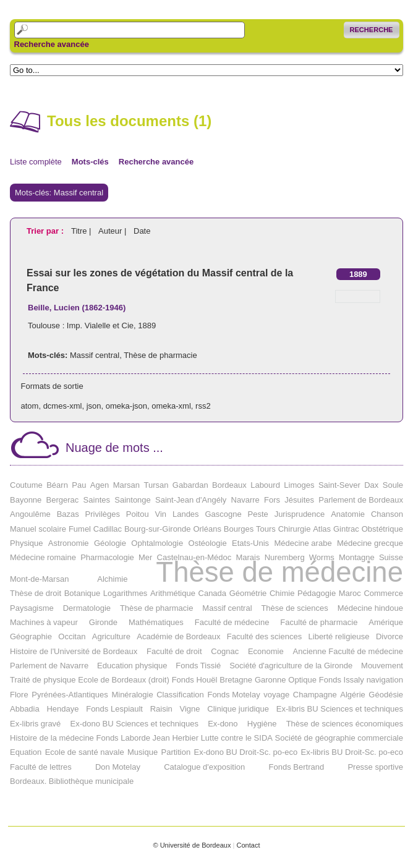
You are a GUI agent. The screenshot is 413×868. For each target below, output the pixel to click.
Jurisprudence (300, 514)
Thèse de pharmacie (160, 355)
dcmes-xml (63, 406)
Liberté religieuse (339, 636)
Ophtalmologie (157, 543)
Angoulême (30, 514)
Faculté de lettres (41, 767)
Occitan (72, 636)
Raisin (161, 709)
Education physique (132, 666)
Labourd (265, 485)
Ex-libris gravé (35, 724)
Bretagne (236, 680)
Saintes (97, 500)
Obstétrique (382, 529)
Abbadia (25, 709)
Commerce (383, 593)
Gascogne (223, 514)
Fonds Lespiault (114, 709)
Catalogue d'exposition (204, 767)
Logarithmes (126, 593)
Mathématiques (156, 622)
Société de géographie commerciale (339, 738)
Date (142, 231)
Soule (393, 485)
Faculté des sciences (264, 636)
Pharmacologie (107, 557)
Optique (302, 680)
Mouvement (382, 666)
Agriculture (111, 636)
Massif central (95, 355)
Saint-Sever (339, 485)
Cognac (225, 651)
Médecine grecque (370, 543)
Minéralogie (132, 695)
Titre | (82, 231)
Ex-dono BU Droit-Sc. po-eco (246, 752)
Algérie (352, 695)
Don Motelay (118, 767)
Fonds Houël (195, 680)
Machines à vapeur (44, 622)
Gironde (103, 622)
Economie (266, 651)
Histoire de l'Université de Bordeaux (74, 651)
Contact (248, 845)
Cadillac (108, 529)
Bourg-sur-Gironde (158, 529)
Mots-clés (90, 162)
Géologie (110, 543)
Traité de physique (43, 680)
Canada (213, 593)
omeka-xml (171, 406)
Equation (26, 752)
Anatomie (348, 514)
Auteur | (113, 231)
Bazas (68, 514)
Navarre (245, 500)
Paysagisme (32, 608)
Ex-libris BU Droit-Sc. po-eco (352, 752)
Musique (143, 752)
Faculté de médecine (232, 622)
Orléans (207, 529)
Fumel (80, 529)
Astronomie (69, 543)
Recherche (372, 30)
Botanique (83, 593)
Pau (79, 485)
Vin (161, 514)
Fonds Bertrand (297, 767)
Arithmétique (173, 593)
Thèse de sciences (294, 608)
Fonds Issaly (342, 680)
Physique (26, 543)
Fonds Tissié (198, 666)
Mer (145, 557)
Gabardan (190, 485)
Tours (266, 529)
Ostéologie (208, 543)
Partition (176, 752)
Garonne (270, 680)
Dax (371, 485)
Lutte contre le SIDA (237, 738)
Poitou (138, 514)
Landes (186, 514)
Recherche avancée (52, 45)
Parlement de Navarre (49, 666)
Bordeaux (229, 485)
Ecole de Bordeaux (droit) (123, 680)
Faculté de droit (174, 651)
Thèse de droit (36, 593)
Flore (19, 695)
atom (30, 406)
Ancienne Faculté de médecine (348, 651)
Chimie (282, 593)
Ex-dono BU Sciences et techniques (134, 724)
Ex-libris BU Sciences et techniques (340, 709)
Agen (100, 485)
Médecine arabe (303, 543)
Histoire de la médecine (52, 738)
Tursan (156, 485)
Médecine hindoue (370, 608)
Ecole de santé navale (85, 752)
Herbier (185, 738)
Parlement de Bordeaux (361, 500)
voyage (276, 695)
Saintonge (133, 500)
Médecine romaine (43, 557)
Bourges (239, 529)
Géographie (31, 636)
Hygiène (262, 724)
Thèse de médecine (279, 572)
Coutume (26, 485)
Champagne (315, 695)
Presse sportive (375, 767)
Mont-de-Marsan (39, 579)
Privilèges (103, 514)
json (94, 406)
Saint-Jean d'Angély (191, 500)
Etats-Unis (250, 543)
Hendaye (62, 709)
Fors (272, 500)
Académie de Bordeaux (178, 636)
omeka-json (126, 406)
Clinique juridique (238, 709)
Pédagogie (317, 593)
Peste (258, 514)
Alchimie (112, 579)
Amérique (386, 622)
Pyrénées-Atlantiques (70, 695)
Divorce (390, 636)
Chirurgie (295, 529)
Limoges (299, 485)
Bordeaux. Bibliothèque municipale (72, 781)
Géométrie (248, 593)
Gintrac (346, 529)
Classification (180, 695)
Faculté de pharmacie (319, 622)
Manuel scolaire (38, 529)
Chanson (387, 514)
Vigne (190, 709)
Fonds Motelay (233, 695)
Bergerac (63, 500)
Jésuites (299, 500)
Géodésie (386, 695)
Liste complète (36, 162)
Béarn (57, 485)
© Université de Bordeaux (192, 845)
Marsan (126, 485)
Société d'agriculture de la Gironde (291, 666)
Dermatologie (87, 608)
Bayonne (26, 500)
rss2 (203, 406)
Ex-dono (223, 724)
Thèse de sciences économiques (345, 724)
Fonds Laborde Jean (133, 738)
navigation (385, 680)
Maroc (350, 593)
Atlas (322, 529)
